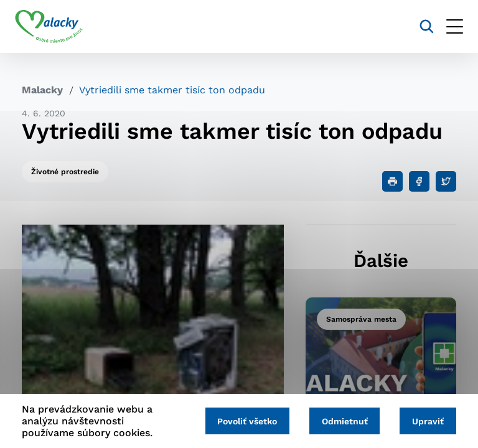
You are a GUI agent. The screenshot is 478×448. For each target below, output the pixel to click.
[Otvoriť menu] (448, 26)
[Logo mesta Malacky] (56, 27)
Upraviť (427, 421)
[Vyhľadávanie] (420, 26)
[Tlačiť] (392, 181)
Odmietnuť (340, 421)
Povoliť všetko (240, 421)
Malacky (42, 90)
